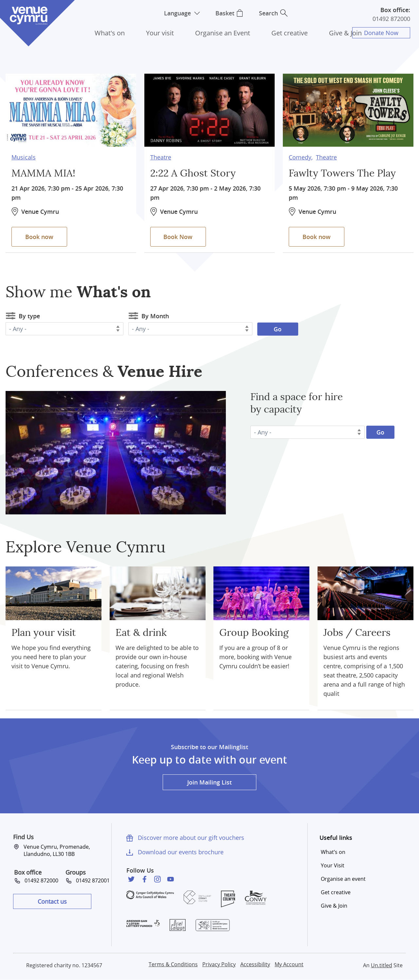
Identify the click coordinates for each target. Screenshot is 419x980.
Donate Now (381, 33)
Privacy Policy (219, 964)
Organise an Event (223, 33)
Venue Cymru (28, 16)
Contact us (52, 901)
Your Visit (333, 865)
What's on (110, 33)
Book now (39, 237)
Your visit (160, 33)
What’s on (333, 852)
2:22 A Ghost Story (193, 174)
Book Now (178, 237)
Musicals (24, 157)
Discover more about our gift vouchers (191, 838)
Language (177, 13)
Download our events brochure (181, 852)
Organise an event (343, 879)
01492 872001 (93, 880)
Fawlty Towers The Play (342, 174)
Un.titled (382, 965)
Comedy (300, 157)
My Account (289, 964)
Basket (225, 13)
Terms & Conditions (173, 964)
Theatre (161, 157)
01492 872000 (391, 19)
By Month (155, 316)
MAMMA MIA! (43, 174)
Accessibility (255, 964)
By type (29, 316)
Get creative (290, 33)
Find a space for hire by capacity (297, 403)
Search (268, 13)
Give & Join (345, 33)
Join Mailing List (209, 782)
